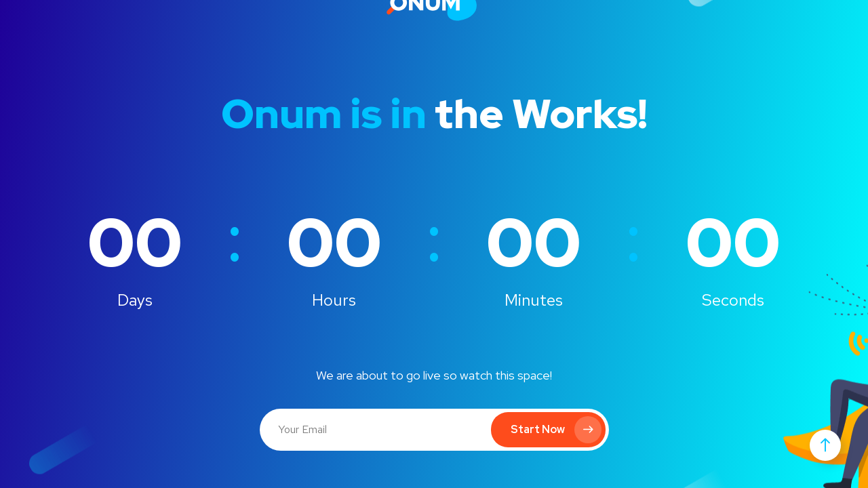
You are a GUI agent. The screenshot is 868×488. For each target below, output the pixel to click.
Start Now (556, 430)
